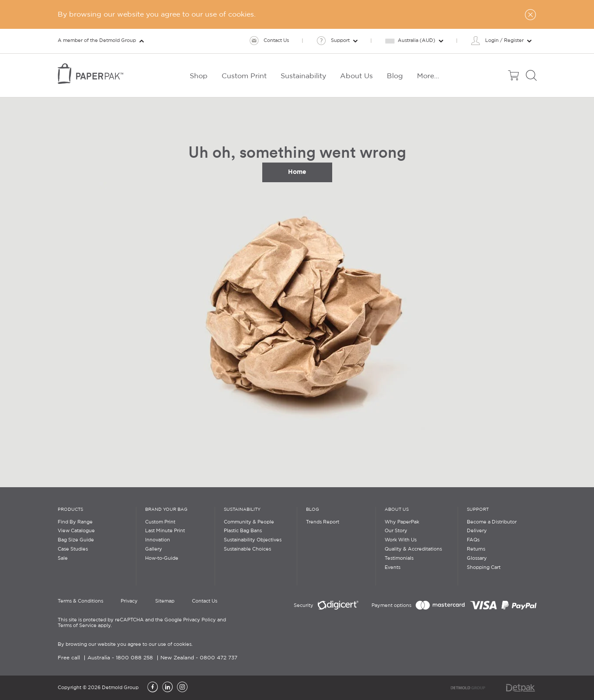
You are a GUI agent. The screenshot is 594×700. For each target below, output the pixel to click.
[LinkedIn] (167, 688)
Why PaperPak (402, 522)
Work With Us (401, 540)
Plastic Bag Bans (243, 531)
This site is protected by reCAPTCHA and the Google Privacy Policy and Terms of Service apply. (142, 623)
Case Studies (73, 549)
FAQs (473, 540)
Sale (63, 558)
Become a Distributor (492, 522)
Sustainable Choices (247, 549)
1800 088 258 (134, 658)
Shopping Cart (484, 568)
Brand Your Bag (166, 510)
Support (478, 510)
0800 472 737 (219, 658)
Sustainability (242, 510)
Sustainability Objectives (253, 540)
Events (393, 568)
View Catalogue (76, 531)
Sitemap (165, 601)
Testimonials (399, 558)
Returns (476, 549)
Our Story (396, 531)
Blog (313, 510)
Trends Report (323, 522)
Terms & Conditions (80, 601)
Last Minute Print (165, 531)
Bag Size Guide (76, 540)
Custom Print (160, 522)
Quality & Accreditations (413, 549)
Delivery (477, 531)
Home (297, 172)
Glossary (477, 558)
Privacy (129, 601)
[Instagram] (182, 688)
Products (70, 510)
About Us (397, 510)
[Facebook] (153, 688)
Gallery (154, 549)
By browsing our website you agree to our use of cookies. (125, 645)
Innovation (158, 540)
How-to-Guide (162, 558)
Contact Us (205, 601)
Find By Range (75, 522)
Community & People (249, 522)
